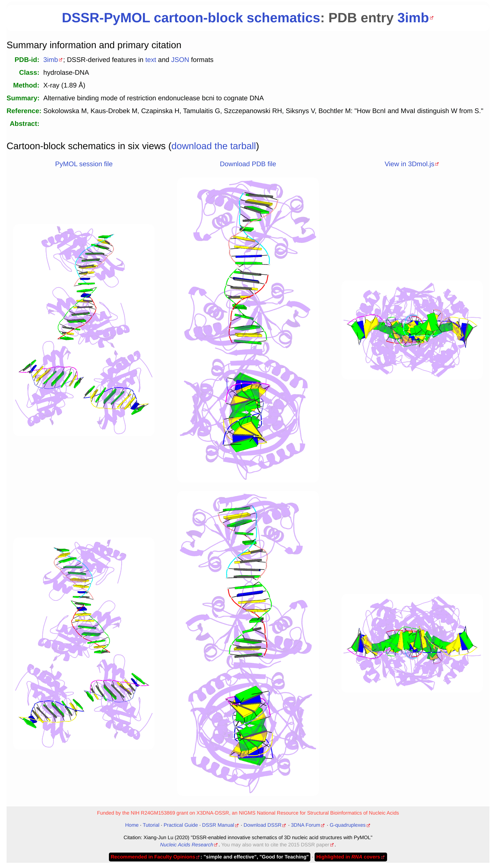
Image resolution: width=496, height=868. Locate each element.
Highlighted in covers (348, 857)
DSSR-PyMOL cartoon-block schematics (191, 18)
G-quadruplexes (348, 825)
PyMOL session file (84, 164)
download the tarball (214, 146)
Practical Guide (181, 825)
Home (132, 825)
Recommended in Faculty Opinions (153, 857)
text (151, 60)
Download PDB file (248, 164)
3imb (413, 18)
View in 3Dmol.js (409, 164)
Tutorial (151, 825)
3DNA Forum (306, 825)
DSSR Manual (218, 825)
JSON (180, 60)
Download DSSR (263, 825)
